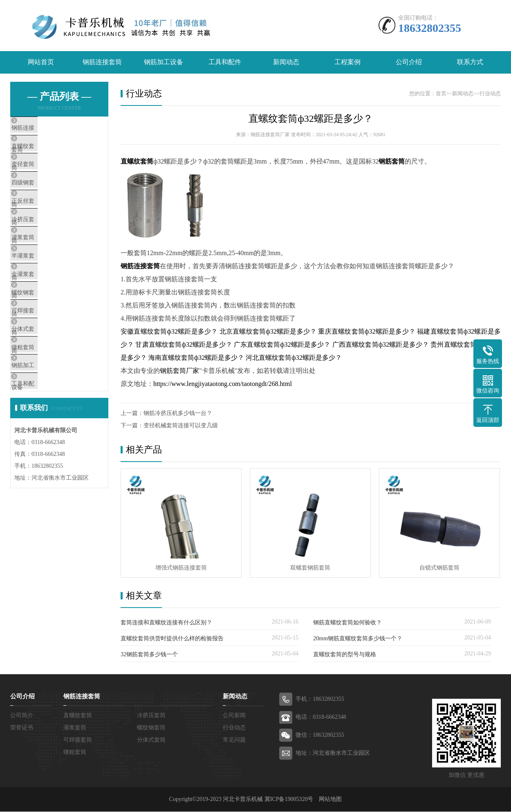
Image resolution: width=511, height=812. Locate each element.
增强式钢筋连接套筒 (181, 568)
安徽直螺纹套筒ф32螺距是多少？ (169, 331)
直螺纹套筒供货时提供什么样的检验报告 (172, 639)
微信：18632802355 (320, 735)
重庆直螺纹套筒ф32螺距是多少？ (367, 331)
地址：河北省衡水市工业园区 (333, 753)
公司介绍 (409, 62)
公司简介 (22, 716)
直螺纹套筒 (45, 153)
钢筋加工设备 (164, 62)
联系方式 (470, 62)
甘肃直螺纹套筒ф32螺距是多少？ (184, 344)
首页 (441, 93)
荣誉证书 (22, 728)
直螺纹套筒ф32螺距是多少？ (311, 119)
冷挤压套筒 (45, 249)
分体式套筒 (45, 394)
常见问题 (234, 740)
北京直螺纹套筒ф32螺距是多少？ (268, 331)
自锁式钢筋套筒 (439, 568)
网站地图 (330, 800)
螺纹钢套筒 (45, 346)
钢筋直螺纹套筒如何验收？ (347, 623)
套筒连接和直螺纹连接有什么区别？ (166, 623)
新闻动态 (286, 62)
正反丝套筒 (45, 225)
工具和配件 (225, 62)
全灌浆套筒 (45, 322)
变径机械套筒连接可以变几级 (181, 425)
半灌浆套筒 (45, 298)
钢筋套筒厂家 (179, 371)
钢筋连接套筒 (102, 62)
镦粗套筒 (42, 418)
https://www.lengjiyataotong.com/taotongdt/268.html (223, 384)
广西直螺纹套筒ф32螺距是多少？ (381, 344)
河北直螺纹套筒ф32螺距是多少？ (294, 358)
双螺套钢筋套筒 (310, 568)
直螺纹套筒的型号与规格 (345, 655)
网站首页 (41, 62)
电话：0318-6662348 (321, 717)
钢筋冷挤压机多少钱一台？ (178, 413)
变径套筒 (42, 177)
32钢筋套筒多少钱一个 (149, 655)
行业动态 (490, 93)
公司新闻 (234, 716)
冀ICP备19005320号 (289, 800)
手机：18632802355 (320, 699)
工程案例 (347, 62)
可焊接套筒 (45, 370)
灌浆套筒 (42, 274)
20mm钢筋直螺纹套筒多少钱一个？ (358, 639)
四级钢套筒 (45, 201)
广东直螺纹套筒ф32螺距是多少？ (282, 344)
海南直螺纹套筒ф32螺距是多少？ (196, 358)
